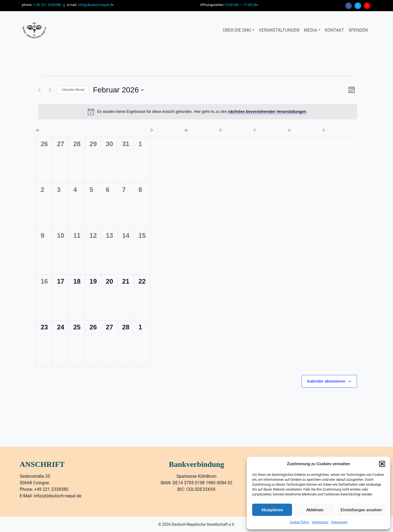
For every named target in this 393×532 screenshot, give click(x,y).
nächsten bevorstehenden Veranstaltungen (267, 112)
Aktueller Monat (73, 90)
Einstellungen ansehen (361, 510)
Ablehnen (315, 510)
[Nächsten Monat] (50, 90)
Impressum (320, 522)
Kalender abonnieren (326, 381)
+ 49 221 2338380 (47, 5)
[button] (382, 464)
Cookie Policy (299, 522)
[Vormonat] (39, 90)
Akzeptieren (272, 510)
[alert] (198, 112)
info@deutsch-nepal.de (96, 5)
